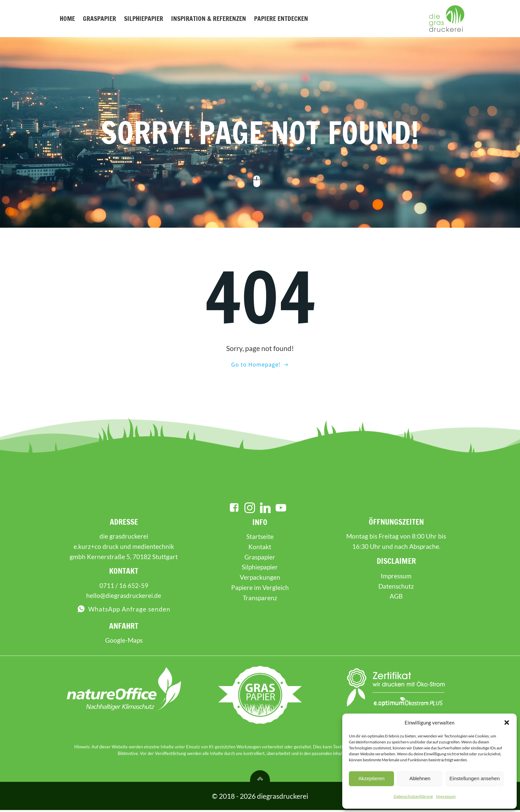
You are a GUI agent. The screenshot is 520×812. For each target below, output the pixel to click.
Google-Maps (124, 642)
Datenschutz (396, 588)
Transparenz (260, 599)
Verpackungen (260, 579)
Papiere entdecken (281, 18)
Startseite (260, 538)
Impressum (446, 796)
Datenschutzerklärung (413, 796)
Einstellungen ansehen (475, 778)
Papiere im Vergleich (260, 589)
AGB (396, 598)
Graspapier (99, 18)
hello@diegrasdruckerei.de (124, 597)
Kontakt (260, 548)
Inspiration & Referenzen (209, 18)
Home (67, 18)
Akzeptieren (371, 778)
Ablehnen (420, 778)
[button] (507, 723)
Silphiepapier (144, 18)
